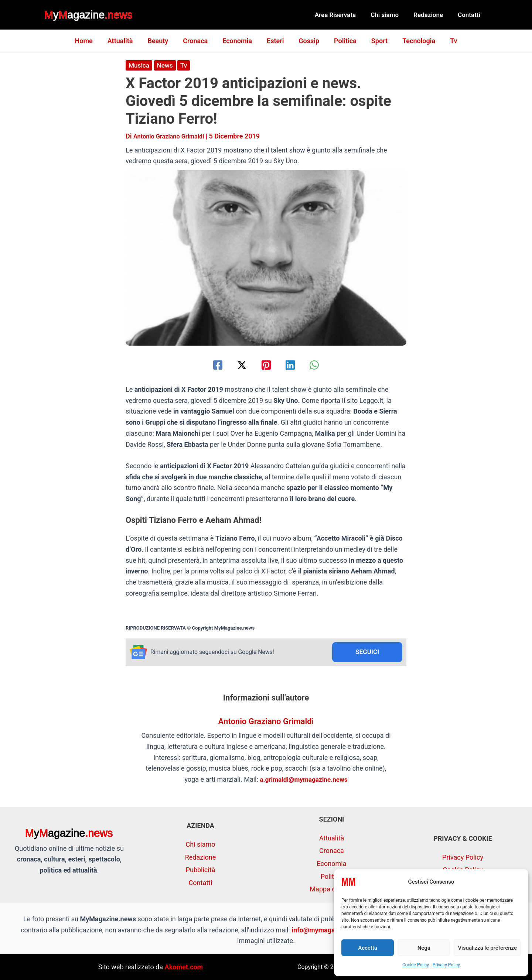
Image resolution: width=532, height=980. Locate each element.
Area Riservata (343, 15)
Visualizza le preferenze (487, 948)
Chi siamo (390, 15)
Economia (239, 41)
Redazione (432, 15)
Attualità (126, 41)
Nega (424, 948)
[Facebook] (210, 365)
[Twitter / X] (238, 365)
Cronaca (198, 41)
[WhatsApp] (322, 365)
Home (91, 41)
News (166, 65)
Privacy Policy (446, 965)
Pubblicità (201, 870)
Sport (375, 41)
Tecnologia (413, 41)
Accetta (368, 948)
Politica (342, 41)
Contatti (470, 15)
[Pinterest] (266, 365)
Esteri (275, 41)
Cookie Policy (416, 965)
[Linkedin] (294, 365)
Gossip (307, 41)
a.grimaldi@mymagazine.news (304, 780)
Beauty (162, 41)
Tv (446, 41)
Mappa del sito (331, 889)
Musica (139, 65)
